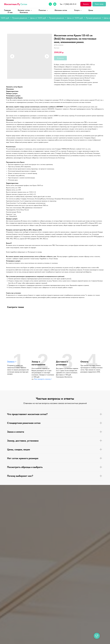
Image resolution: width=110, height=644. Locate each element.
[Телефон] (50, 4)
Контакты (24, 12)
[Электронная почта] (55, 4)
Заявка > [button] (12, 362)
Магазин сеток (61, 10)
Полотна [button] (42, 10)
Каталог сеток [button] (24, 10)
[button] (86, 4)
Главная (7, 10)
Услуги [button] (77, 10)
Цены (91, 10)
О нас (10, 12)
